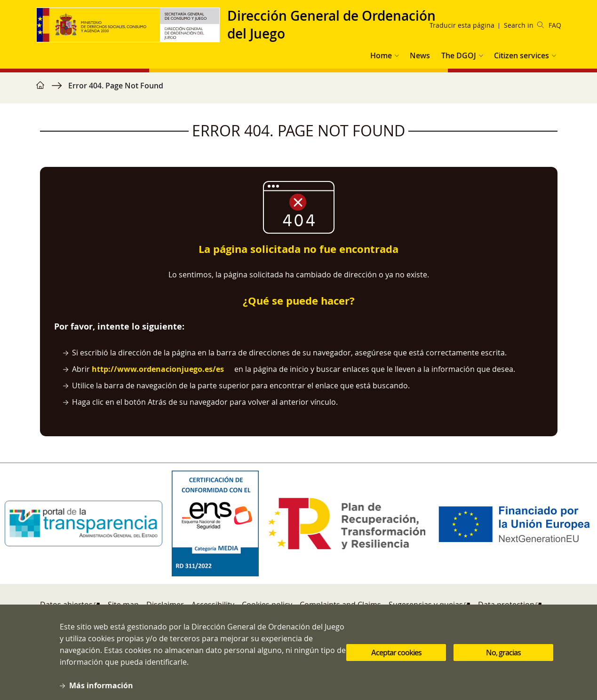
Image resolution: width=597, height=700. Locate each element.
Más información (101, 692)
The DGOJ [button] (459, 55)
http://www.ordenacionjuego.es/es (158, 369)
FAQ (555, 25)
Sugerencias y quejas (426, 605)
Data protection (506, 605)
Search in (524, 25)
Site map (123, 605)
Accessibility (213, 605)
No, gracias (503, 660)
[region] (299, 90)
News (420, 55)
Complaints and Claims (340, 605)
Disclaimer (165, 605)
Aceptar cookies (396, 660)
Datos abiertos (66, 605)
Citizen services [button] (521, 55)
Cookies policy (267, 605)
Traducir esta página (462, 25)
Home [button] (381, 55)
